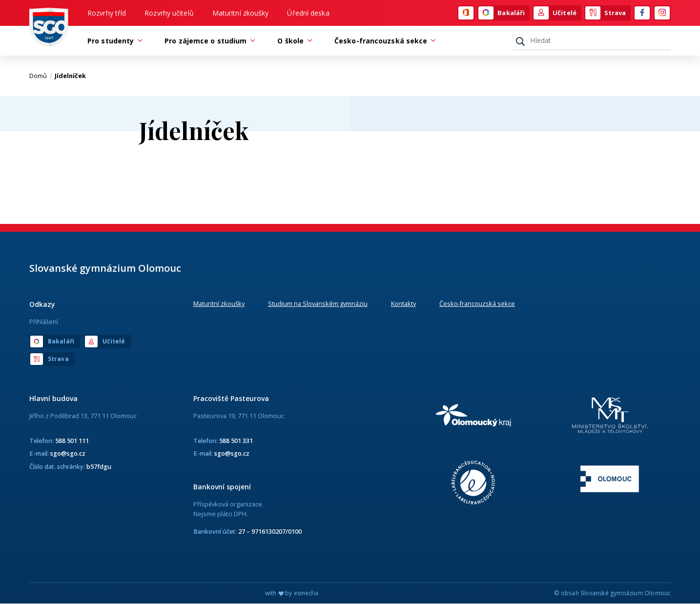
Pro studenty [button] (113, 41)
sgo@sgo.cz (68, 453)
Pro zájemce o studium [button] (208, 41)
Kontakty (403, 303)
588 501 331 (236, 441)
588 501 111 (72, 441)
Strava (606, 13)
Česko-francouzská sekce (477, 303)
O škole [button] (293, 41)
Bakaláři (502, 13)
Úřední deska (308, 13)
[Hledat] (592, 40)
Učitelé (555, 13)
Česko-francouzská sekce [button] (383, 41)
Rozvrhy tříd (107, 13)
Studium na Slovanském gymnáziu (318, 303)
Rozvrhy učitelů (169, 13)
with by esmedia (292, 594)
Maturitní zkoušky (241, 13)
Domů (41, 76)
